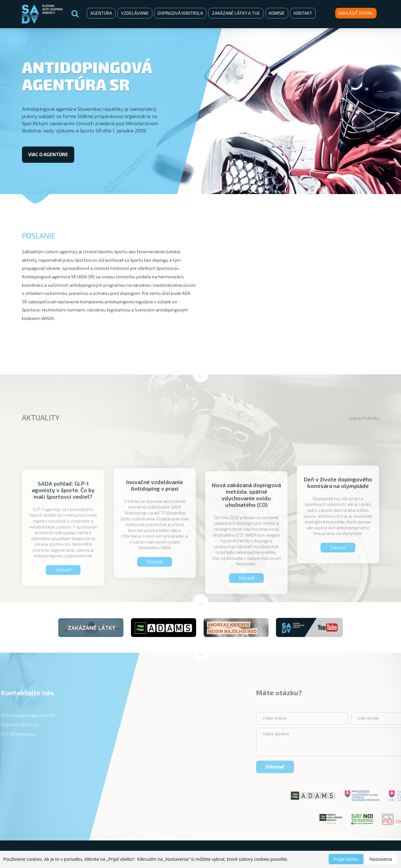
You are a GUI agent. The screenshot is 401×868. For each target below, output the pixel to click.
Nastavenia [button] (381, 859)
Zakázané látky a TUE (236, 13)
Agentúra (101, 13)
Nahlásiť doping (356, 13)
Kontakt (303, 13)
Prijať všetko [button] (346, 859)
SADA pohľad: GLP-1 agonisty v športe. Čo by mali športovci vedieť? (63, 540)
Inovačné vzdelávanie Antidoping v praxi (155, 532)
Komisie (277, 13)
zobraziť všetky (364, 418)
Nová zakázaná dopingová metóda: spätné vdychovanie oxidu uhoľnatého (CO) (246, 547)
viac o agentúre (48, 154)
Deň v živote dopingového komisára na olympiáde (338, 525)
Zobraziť (338, 590)
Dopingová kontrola (180, 13)
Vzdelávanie (135, 13)
